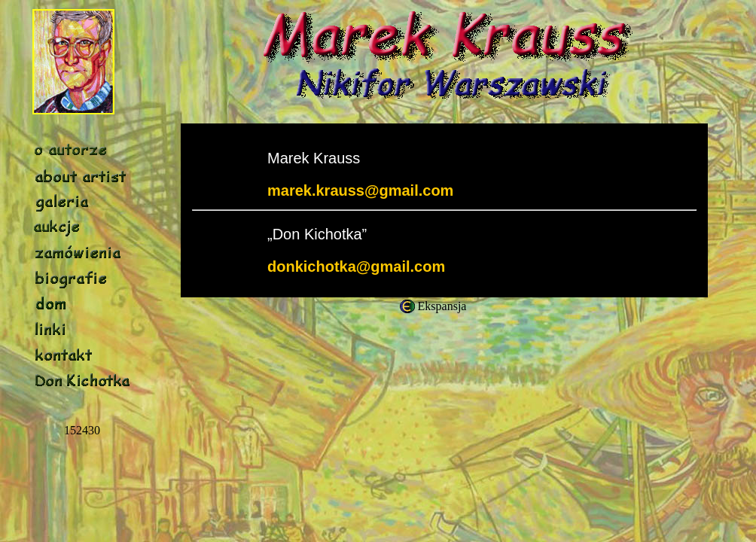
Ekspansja (442, 306)
